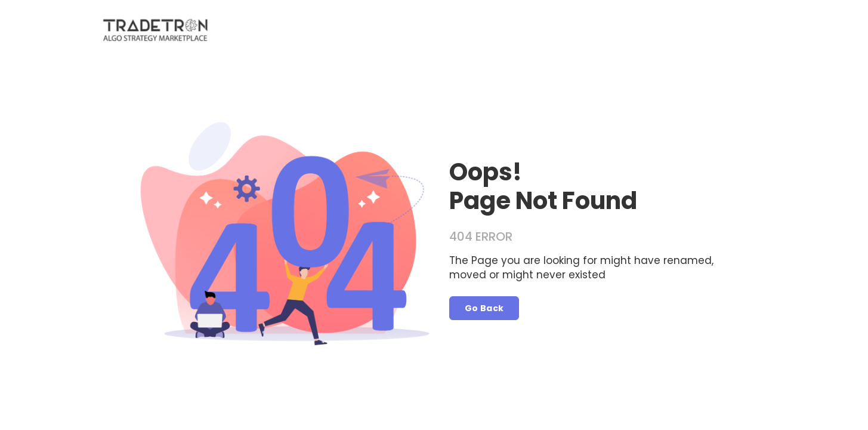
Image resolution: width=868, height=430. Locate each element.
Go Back (484, 308)
